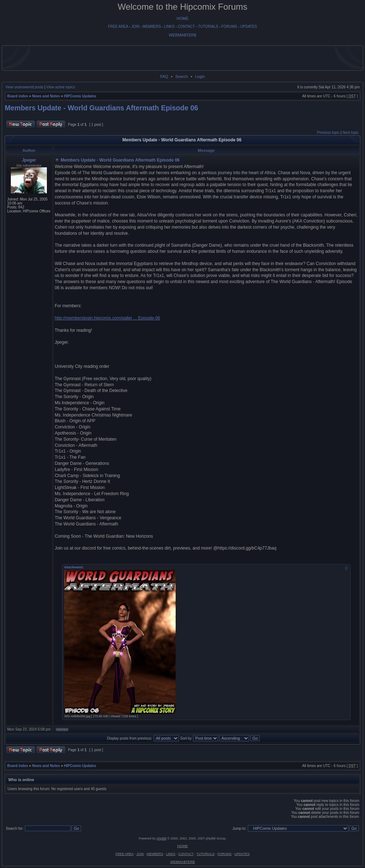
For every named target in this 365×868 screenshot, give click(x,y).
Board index (18, 96)
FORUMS (229, 27)
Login (200, 76)
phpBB (161, 838)
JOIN (135, 27)
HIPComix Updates (80, 96)
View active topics (61, 87)
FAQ (164, 76)
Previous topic (328, 133)
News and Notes (46, 96)
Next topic (351, 133)
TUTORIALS (208, 27)
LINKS (169, 27)
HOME (183, 18)
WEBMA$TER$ (182, 35)
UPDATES (249, 27)
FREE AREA (118, 27)
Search (182, 76)
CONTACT (186, 27)
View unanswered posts (24, 87)
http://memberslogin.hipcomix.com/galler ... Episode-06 (107, 318)
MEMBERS (152, 27)
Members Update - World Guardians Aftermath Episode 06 (101, 108)
